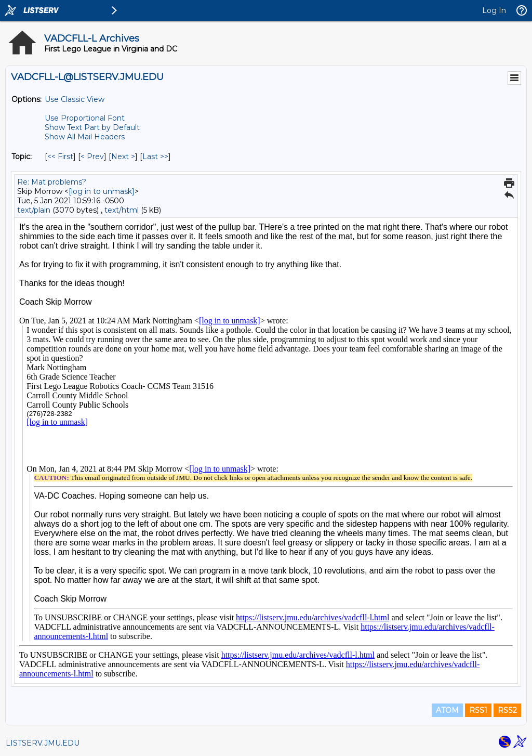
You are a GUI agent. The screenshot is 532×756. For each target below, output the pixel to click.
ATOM (447, 710)
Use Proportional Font (85, 118)
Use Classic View (75, 99)
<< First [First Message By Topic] (60, 157)
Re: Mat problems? (52, 182)
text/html (122, 210)
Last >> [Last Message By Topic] (155, 157)
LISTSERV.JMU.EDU (43, 743)
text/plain (34, 210)
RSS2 (507, 710)
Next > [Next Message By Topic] (123, 157)
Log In (494, 10)
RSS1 (478, 710)
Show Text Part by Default (92, 127)
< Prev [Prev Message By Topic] (92, 157)
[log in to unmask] (102, 191)
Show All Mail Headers (85, 137)
